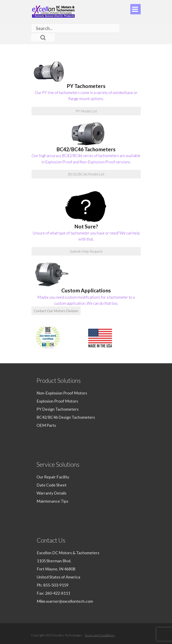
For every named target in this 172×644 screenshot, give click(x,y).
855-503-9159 (56, 585)
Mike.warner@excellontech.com (65, 601)
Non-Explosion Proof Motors (62, 393)
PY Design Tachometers (58, 409)
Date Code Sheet (52, 485)
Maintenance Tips (52, 501)
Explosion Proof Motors (57, 401)
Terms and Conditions (100, 635)
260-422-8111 (58, 593)
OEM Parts (46, 425)
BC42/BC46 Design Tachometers (66, 417)
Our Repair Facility (53, 477)
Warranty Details (52, 493)
